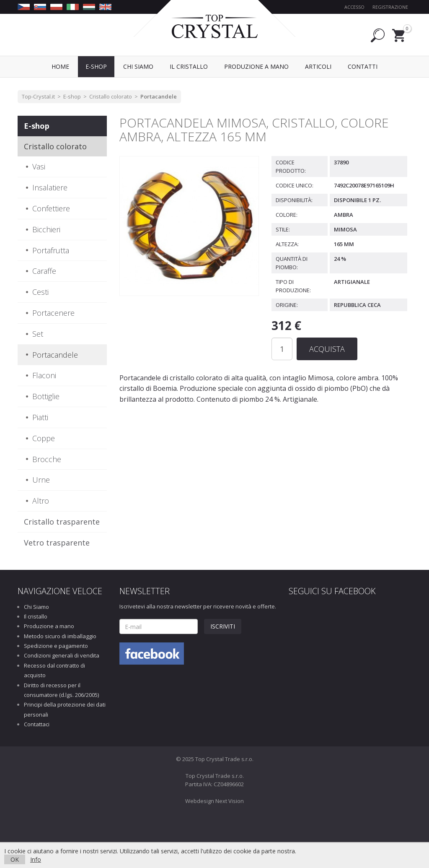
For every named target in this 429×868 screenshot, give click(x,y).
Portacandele (159, 96)
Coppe (44, 438)
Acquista (327, 349)
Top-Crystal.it (38, 96)
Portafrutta (51, 250)
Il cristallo (36, 616)
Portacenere (53, 313)
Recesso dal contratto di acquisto (54, 670)
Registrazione (390, 7)
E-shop (72, 96)
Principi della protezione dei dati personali (65, 709)
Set (38, 334)
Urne (41, 480)
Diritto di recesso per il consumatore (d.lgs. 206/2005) (61, 690)
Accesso (354, 7)
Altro (41, 501)
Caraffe (44, 271)
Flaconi (44, 375)
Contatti (363, 66)
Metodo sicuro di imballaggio (60, 636)
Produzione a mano (49, 626)
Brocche (47, 459)
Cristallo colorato (111, 96)
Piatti (40, 417)
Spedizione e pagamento (56, 646)
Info (36, 859)
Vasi (39, 166)
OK (15, 859)
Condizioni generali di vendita (62, 655)
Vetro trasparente (57, 543)
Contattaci (37, 724)
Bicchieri (46, 229)
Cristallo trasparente (62, 522)
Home (60, 66)
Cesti (40, 292)
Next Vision (230, 801)
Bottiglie (46, 396)
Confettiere (51, 208)
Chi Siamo (36, 607)
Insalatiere (50, 187)
